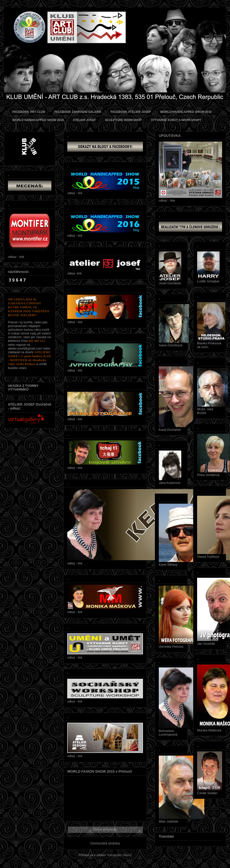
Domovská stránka (105, 843)
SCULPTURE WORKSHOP (123, 120)
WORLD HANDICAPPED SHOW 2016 (38, 120)
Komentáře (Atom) (119, 855)
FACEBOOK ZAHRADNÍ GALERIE (78, 112)
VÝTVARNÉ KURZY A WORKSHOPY (176, 120)
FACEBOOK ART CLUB (29, 112)
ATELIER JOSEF (84, 120)
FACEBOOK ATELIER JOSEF (131, 112)
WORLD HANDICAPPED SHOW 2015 (186, 112)
